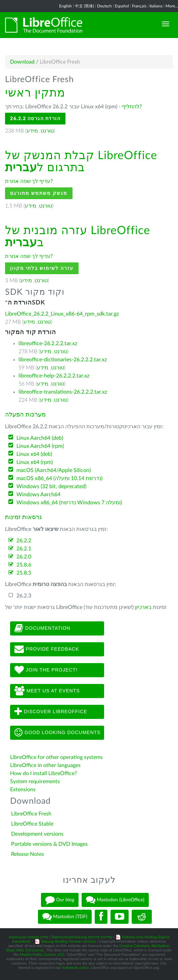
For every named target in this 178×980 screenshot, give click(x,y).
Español (122, 6)
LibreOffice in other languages (45, 765)
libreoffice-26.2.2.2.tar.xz (48, 343)
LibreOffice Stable (32, 824)
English (65, 6)
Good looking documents (57, 733)
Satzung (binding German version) (68, 941)
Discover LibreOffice (51, 712)
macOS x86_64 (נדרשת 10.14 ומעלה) (59, 478)
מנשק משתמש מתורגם (39, 193)
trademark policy (75, 968)
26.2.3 (24, 596)
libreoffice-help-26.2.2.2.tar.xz (54, 376)
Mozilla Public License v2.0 (42, 955)
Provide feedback (47, 649)
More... (172, 6)
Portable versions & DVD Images (49, 844)
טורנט (47, 131)
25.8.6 (24, 565)
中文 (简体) (84, 6)
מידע (32, 131)
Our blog (60, 900)
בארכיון (143, 607)
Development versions (37, 834)
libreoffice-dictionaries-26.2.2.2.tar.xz (63, 360)
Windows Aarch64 (38, 495)
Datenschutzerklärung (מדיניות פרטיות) (82, 937)
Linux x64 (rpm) (35, 462)
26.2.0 (24, 557)
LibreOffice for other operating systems (56, 757)
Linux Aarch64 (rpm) (40, 446)
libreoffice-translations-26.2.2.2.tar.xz (63, 392)
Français (139, 6)
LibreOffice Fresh (31, 814)
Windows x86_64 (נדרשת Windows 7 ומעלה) (69, 503)
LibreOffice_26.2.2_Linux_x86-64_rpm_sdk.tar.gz (62, 314)
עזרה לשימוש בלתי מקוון (42, 268)
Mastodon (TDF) (65, 917)
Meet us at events (47, 691)
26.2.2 (24, 541)
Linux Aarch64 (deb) (40, 438)
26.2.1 (24, 549)
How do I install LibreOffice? (43, 773)
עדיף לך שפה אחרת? (29, 181)
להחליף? (132, 107)
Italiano (156, 6)
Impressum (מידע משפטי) (29, 937)
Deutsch (104, 6)
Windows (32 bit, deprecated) (51, 486)
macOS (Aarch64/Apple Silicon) (54, 470)
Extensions (23, 790)
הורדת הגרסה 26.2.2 (35, 119)
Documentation (42, 628)
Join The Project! (46, 670)
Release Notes (28, 854)
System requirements (36, 782)
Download (22, 62)
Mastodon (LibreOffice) (115, 900)
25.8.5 (24, 573)
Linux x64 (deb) (34, 454)
